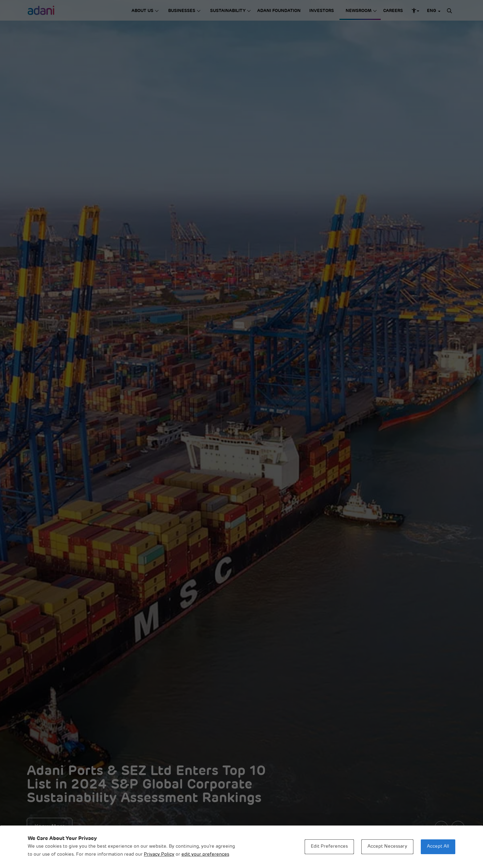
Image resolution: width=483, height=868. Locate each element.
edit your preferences (205, 855)
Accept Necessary (387, 847)
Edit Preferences (329, 847)
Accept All (438, 847)
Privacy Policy (159, 855)
